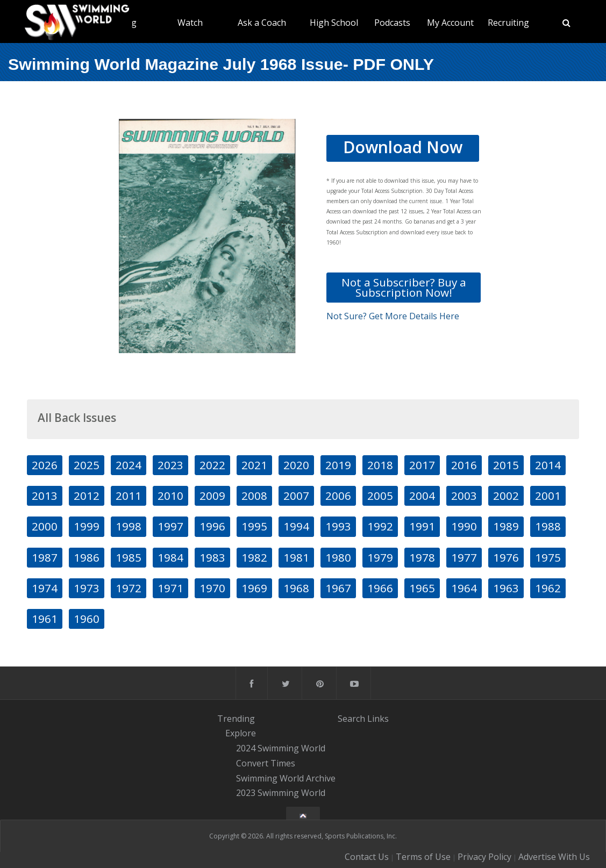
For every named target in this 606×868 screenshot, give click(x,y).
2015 (506, 465)
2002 (506, 496)
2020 (296, 465)
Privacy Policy (484, 857)
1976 (506, 557)
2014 (548, 465)
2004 (422, 496)
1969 (254, 588)
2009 (212, 496)
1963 (506, 588)
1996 (212, 526)
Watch (190, 23)
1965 (422, 588)
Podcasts (392, 23)
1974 (45, 588)
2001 (548, 496)
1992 (380, 526)
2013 (45, 496)
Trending (236, 719)
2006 (338, 496)
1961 (45, 619)
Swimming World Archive (286, 778)
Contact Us (367, 857)
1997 (170, 526)
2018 (380, 465)
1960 (87, 619)
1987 (45, 557)
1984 (170, 557)
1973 (87, 588)
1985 (129, 557)
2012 (87, 496)
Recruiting (508, 23)
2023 (170, 465)
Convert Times (266, 763)
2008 (254, 496)
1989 (506, 526)
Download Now (403, 147)
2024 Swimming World (281, 748)
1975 (548, 557)
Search (351, 719)
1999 (87, 526)
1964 (464, 588)
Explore (241, 734)
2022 (212, 465)
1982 (254, 557)
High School (334, 23)
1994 (296, 526)
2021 (254, 465)
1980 (338, 557)
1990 (464, 526)
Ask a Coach (262, 23)
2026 (45, 465)
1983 (212, 557)
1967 (338, 588)
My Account (450, 23)
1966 (380, 588)
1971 (170, 588)
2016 (464, 465)
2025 (87, 465)
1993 (338, 526)
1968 (296, 588)
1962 (548, 588)
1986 (87, 557)
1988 (548, 526)
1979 (380, 557)
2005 (380, 496)
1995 (254, 526)
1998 (129, 526)
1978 (422, 557)
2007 (296, 496)
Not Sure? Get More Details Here (393, 316)
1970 (212, 588)
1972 (129, 588)
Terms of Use (423, 857)
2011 (129, 496)
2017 (422, 465)
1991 (422, 526)
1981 (296, 557)
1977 (464, 557)
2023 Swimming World (281, 793)
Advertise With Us (554, 857)
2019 (338, 465)
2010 (170, 496)
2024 (129, 465)
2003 (464, 496)
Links (378, 719)
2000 (45, 526)
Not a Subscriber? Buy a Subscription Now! (404, 287)
